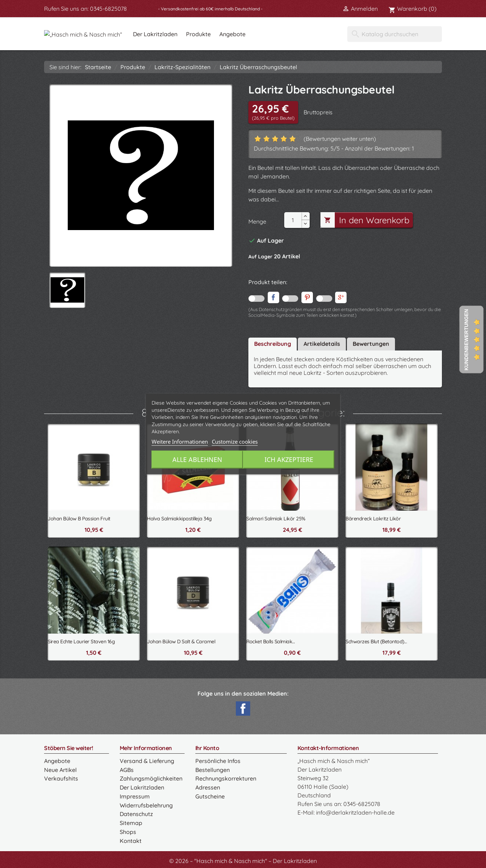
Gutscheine (210, 795)
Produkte (240, 34)
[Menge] (293, 220)
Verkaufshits (61, 778)
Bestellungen (212, 769)
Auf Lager (260, 257)
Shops (128, 830)
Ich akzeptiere (290, 460)
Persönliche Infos (218, 761)
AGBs (127, 769)
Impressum (135, 795)
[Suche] (395, 34)
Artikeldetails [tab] (322, 344)
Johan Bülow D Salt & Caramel (181, 642)
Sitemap (131, 821)
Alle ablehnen (196, 460)
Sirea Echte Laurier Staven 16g (81, 642)
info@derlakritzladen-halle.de (355, 812)
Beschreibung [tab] (273, 344)
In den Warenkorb (366, 220)
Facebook (243, 709)
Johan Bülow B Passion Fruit (79, 519)
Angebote (274, 34)
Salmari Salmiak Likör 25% (276, 519)
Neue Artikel (60, 769)
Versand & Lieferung (147, 761)
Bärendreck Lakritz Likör (373, 519)
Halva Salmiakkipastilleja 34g (179, 519)
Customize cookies (235, 442)
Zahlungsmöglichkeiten (151, 778)
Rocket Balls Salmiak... (271, 642)
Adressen (208, 787)
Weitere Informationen (180, 442)
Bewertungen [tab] (371, 344)
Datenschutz (136, 812)
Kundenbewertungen (466, 340)
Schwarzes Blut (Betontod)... (376, 642)
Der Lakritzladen (196, 34)
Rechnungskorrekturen (226, 778)
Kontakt (130, 838)
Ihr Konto (207, 748)
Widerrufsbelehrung (146, 804)
